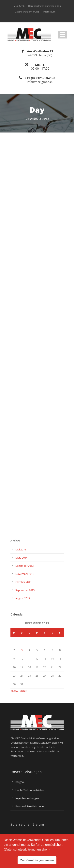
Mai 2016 (21, 549)
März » (23, 691)
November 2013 (25, 574)
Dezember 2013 (24, 566)
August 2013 (23, 598)
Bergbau (20, 782)
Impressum (49, 12)
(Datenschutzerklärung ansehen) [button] (27, 849)
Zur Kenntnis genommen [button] (37, 860)
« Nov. (14, 691)
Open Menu (62, 35)
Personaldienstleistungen (30, 806)
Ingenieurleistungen (27, 798)
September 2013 (25, 590)
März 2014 (21, 558)
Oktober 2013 (23, 582)
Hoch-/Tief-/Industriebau (30, 790)
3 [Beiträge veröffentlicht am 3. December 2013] (22, 650)
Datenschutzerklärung (27, 12)
